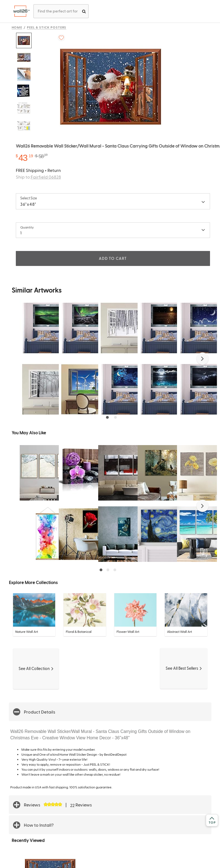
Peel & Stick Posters (47, 27)
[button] (203, 359)
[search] (84, 11)
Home (17, 27)
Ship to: (38, 177)
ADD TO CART (113, 258)
